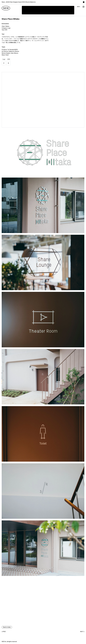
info (78, 7)
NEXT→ (82, 632)
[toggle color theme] (84, 2)
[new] (6, 8)
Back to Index (7, 627)
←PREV (4, 632)
